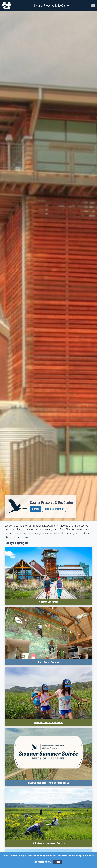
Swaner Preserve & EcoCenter (52, 6)
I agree (57, 862)
